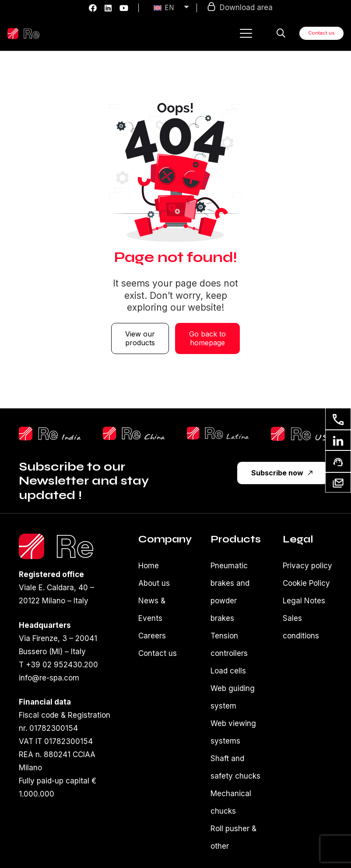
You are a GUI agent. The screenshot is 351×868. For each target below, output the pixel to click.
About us (154, 583)
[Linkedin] (338, 440)
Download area (240, 7)
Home (149, 566)
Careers (152, 636)
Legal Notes (304, 601)
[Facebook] (93, 8)
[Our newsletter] (338, 482)
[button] (246, 33)
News (148, 601)
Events (150, 618)
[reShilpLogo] (50, 434)
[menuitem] (172, 8)
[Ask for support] (338, 461)
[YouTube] (124, 8)
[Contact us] (338, 419)
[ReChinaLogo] (134, 433)
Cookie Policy (306, 583)
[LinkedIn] (108, 8)
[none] (168, 8)
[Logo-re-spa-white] (23, 34)
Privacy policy (307, 566)
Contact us (158, 653)
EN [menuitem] (169, 8)
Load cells (228, 671)
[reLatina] (218, 433)
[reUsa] (302, 434)
